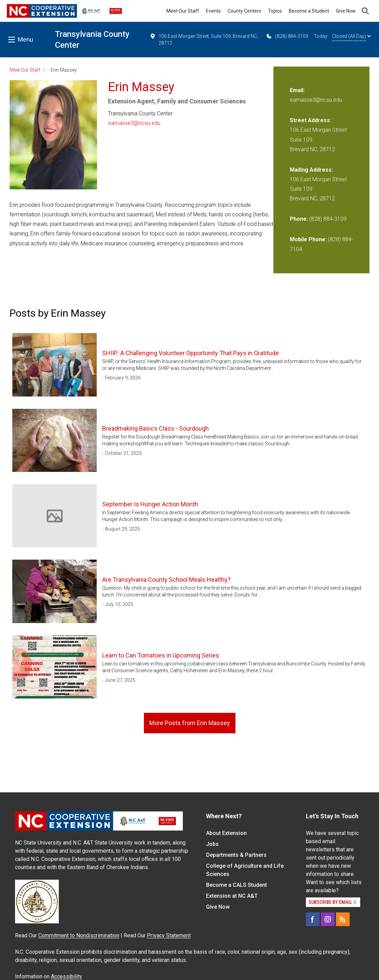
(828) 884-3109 (287, 36)
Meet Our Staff (183, 11)
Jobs (212, 844)
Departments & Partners (236, 855)
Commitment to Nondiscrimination (79, 935)
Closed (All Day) (351, 36)
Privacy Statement (169, 935)
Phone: (299, 219)
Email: (297, 90)
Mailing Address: (311, 170)
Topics (275, 11)
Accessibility (66, 976)
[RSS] (343, 919)
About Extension (226, 833)
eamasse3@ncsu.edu (134, 123)
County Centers (244, 11)
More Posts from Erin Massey (190, 723)
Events (213, 11)
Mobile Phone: (308, 239)
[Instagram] (328, 919)
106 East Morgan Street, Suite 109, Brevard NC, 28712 (204, 39)
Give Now (346, 11)
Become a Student (309, 11)
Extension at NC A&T (232, 896)
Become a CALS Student (236, 885)
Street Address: (310, 120)
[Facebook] (313, 919)
